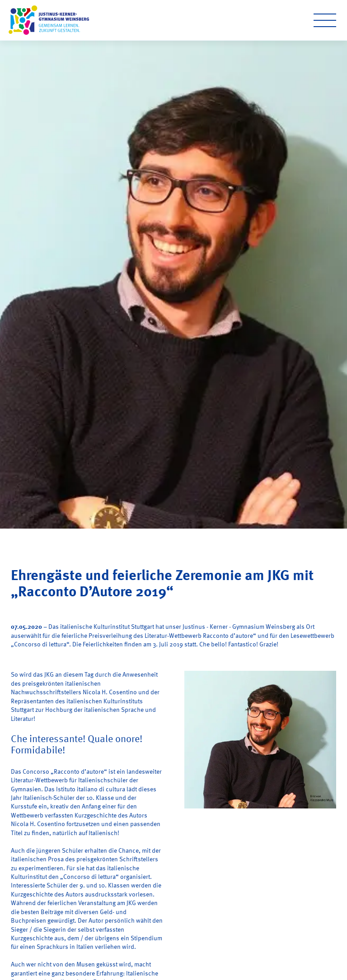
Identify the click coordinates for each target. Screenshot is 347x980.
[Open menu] (325, 20)
